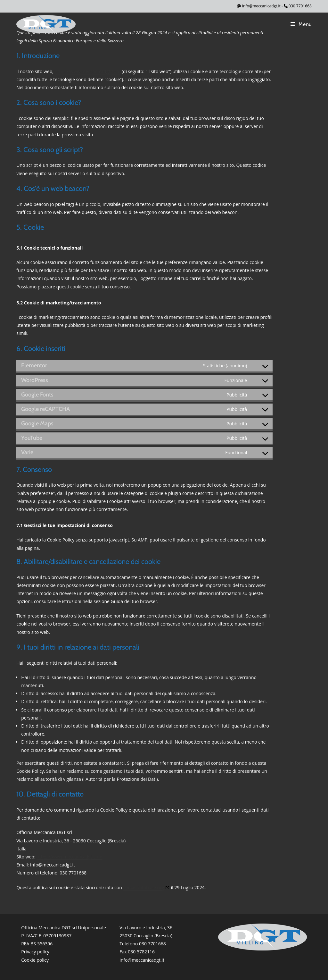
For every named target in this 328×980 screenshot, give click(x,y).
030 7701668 (300, 6)
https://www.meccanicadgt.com (88, 71)
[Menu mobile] (301, 24)
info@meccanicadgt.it (261, 6)
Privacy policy (35, 952)
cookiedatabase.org (143, 887)
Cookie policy (35, 960)
